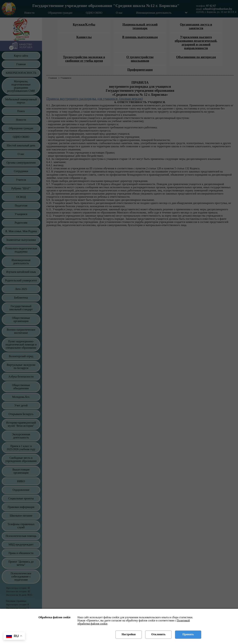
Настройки (129, 634)
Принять (188, 634)
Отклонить (158, 634)
